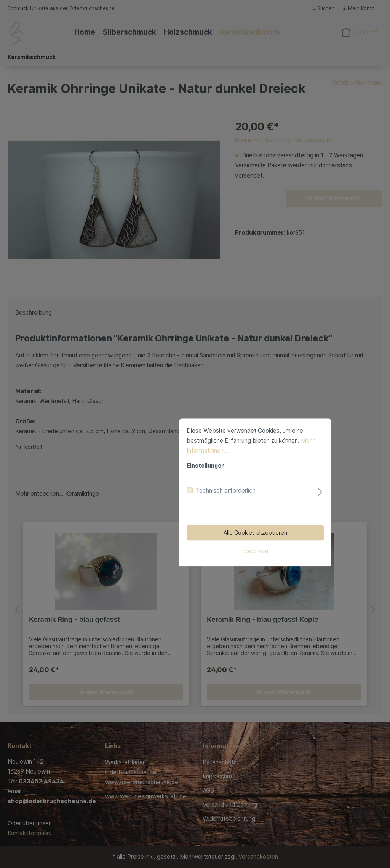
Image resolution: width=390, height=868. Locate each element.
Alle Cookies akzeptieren (195, 474)
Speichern (195, 492)
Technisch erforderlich (165, 432)
